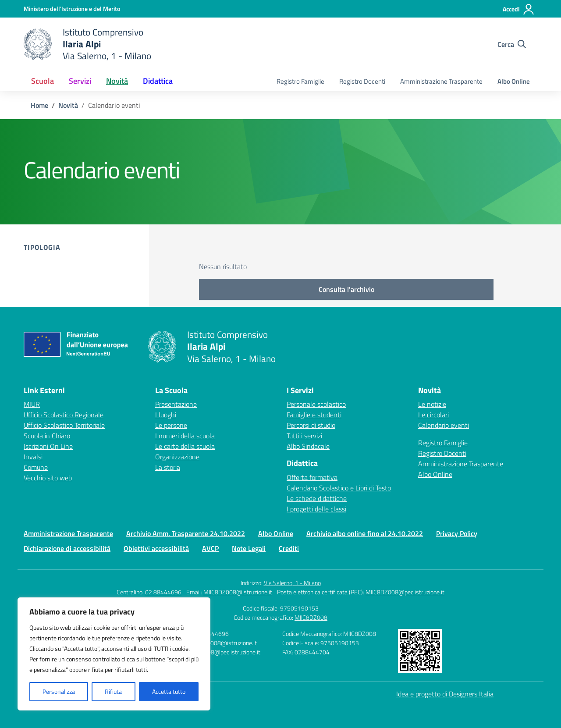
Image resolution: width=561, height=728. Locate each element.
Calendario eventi (444, 425)
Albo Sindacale (308, 446)
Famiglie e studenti (314, 415)
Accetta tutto (169, 691)
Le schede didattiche (317, 498)
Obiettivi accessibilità (156, 548)
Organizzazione (177, 457)
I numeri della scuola (185, 436)
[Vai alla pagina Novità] (68, 105)
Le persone (171, 425)
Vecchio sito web (48, 478)
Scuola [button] (43, 81)
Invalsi (33, 457)
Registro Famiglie (300, 81)
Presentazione (176, 404)
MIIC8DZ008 (311, 617)
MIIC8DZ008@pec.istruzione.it (405, 592)
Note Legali (249, 548)
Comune (36, 467)
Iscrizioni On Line (48, 446)
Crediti (289, 548)
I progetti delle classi (316, 509)
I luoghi (166, 415)
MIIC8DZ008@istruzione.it (238, 592)
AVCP (210, 548)
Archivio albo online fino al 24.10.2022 (365, 533)
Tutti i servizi (304, 436)
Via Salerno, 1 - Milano (292, 583)
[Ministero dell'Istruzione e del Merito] (72, 9)
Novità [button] (117, 81)
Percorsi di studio (311, 425)
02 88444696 (163, 592)
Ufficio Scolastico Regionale (64, 415)
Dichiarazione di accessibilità (67, 548)
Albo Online (514, 81)
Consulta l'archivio (346, 289)
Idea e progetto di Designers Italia (445, 694)
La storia (168, 467)
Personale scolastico (316, 404)
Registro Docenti (362, 81)
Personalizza (59, 691)
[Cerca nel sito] (512, 44)
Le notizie (432, 404)
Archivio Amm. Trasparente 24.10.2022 (186, 533)
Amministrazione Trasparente (441, 81)
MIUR (32, 404)
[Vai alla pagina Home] (39, 105)
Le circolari (433, 415)
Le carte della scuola (185, 446)
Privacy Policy (457, 533)
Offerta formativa (312, 477)
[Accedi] (519, 9)
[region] (114, 654)
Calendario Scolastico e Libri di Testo (339, 488)
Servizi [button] (80, 81)
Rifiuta (113, 691)
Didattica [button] (158, 81)
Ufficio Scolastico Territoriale (64, 425)
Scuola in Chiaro (47, 436)
